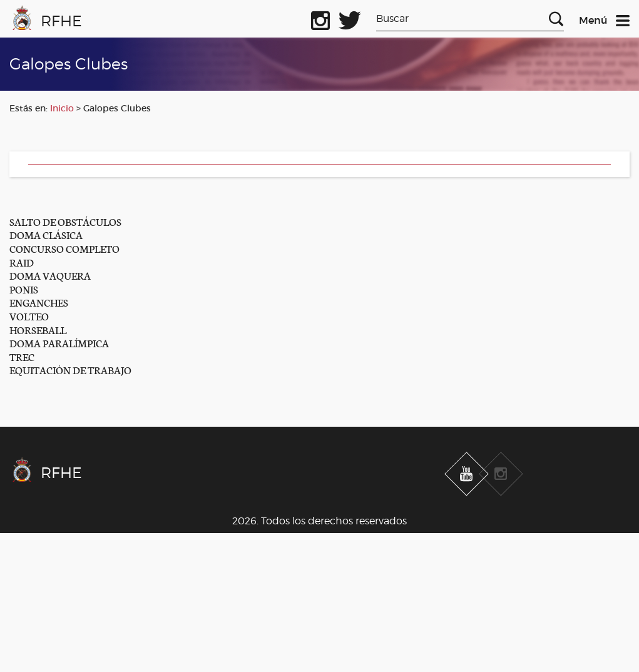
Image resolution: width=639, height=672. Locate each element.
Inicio (62, 108)
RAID (22, 262)
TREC (22, 356)
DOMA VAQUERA (50, 275)
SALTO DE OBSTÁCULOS (65, 221)
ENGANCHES (39, 302)
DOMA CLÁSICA (46, 234)
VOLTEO (29, 316)
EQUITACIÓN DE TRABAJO (70, 369)
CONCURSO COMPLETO (64, 248)
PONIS (24, 289)
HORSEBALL (38, 329)
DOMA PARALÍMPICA (59, 343)
